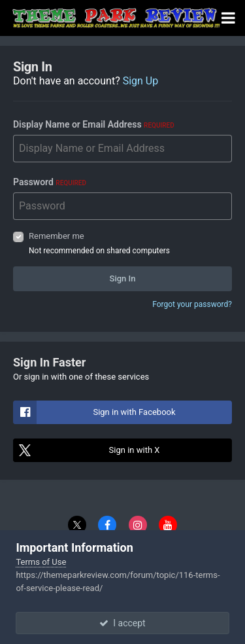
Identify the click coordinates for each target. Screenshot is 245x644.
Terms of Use (41, 562)
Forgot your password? (192, 304)
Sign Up (141, 81)
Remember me (57, 236)
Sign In (123, 278)
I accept (122, 623)
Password (50, 182)
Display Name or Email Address (94, 124)
